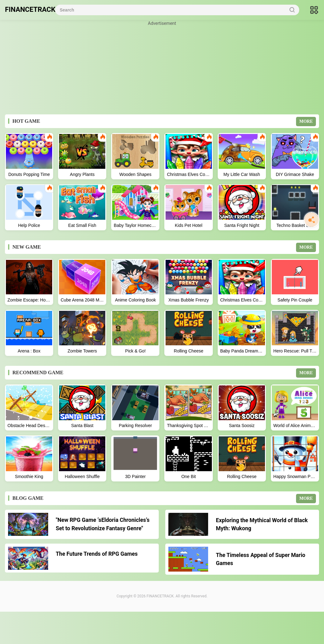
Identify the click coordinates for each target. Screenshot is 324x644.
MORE (306, 121)
